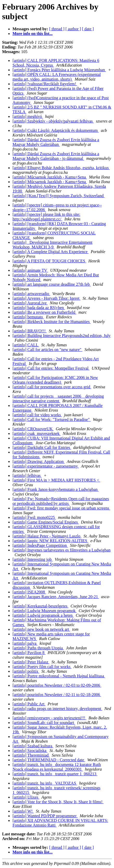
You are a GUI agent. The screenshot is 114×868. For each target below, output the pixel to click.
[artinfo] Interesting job (33, 559)
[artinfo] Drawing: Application (39, 461)
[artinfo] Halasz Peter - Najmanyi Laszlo (47, 536)
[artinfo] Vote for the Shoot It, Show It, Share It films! (58, 802)
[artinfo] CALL (26, 345)
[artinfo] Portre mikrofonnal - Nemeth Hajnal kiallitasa (59, 676)
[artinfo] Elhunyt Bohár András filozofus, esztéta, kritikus (61, 168)
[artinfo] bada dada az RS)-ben (39, 308)
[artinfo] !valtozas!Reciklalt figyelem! (45, 84)
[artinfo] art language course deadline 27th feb (52, 284)
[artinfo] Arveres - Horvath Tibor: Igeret (46, 298)
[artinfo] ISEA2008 (29, 592)
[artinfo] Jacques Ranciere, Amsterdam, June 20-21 (56, 597)
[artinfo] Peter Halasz (31, 662)
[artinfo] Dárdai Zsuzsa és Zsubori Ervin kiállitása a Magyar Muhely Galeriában (56, 142)
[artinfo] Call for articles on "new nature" (47, 350)
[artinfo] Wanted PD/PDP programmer (45, 816)
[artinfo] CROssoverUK (33, 429)
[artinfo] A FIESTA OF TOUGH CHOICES (49, 261)
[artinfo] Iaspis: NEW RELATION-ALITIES (50, 541)
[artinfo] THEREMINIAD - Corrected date (49, 760)
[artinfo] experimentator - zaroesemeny (46, 466)
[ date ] (88, 29)
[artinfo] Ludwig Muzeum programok (45, 611)
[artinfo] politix (26, 671)
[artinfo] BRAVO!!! (30, 331)
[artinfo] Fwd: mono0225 (34, 517)
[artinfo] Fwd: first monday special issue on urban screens (61, 508)
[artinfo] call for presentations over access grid (52, 387)
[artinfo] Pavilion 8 (29, 653)
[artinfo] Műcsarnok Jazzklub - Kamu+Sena (50, 177)
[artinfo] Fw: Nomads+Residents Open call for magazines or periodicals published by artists (61, 501)
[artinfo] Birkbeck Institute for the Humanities (52, 322)
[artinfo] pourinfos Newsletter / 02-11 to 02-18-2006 (57, 695)
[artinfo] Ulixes (26, 797)
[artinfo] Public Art (29, 704)
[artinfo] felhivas (27, 475)
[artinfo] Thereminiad (31, 755)
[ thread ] (57, 29)
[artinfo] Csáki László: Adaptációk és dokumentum (56, 130)
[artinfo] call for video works (37, 415)
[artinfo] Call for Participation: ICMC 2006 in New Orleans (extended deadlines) (55, 380)
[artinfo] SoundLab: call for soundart (44, 723)
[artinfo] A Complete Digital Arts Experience (50, 252)
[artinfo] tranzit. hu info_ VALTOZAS (45, 783)
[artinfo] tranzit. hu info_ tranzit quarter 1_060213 (55, 774)
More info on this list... (33, 34)
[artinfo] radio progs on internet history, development (57, 709)
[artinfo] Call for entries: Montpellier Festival (51, 368)
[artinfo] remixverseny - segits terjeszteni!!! (49, 718)
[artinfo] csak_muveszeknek (37, 433)
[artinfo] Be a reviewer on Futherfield (44, 312)
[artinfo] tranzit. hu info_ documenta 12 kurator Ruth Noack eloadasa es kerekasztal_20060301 (57, 767)
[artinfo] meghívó (28, 116)
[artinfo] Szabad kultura (33, 746)
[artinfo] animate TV (30, 270)
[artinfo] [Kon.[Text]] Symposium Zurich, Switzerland (59, 196)
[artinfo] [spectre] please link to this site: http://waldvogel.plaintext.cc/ (46, 217)
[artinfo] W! (23, 811)
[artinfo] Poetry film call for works (42, 667)
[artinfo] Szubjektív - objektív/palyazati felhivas (53, 121)
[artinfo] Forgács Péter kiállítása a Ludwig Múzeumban (59, 70)
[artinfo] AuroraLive (30, 303)
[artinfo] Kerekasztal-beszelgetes (40, 606)
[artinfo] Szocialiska (30, 751)
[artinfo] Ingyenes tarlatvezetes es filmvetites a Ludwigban (62, 550)
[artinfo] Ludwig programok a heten (43, 615)
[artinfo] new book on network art (41, 629)
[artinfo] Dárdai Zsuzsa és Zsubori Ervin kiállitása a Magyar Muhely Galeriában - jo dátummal (56, 156)
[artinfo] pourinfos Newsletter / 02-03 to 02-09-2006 (57, 685)
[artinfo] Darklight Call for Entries (42, 447)
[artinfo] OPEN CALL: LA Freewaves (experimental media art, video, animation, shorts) (57, 77)
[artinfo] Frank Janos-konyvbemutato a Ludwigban (56, 489)
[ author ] (73, 29)
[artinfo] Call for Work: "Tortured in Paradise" (52, 419)
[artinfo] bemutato (28, 317)
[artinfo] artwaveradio (31, 294)
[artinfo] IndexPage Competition (40, 545)
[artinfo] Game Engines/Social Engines (46, 522)
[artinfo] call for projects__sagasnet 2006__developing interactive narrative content (58, 399)
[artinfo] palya (25, 643)
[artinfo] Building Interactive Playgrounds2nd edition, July (62, 336)
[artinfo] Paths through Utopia (38, 648)
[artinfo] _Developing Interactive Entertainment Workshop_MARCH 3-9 (52, 245)
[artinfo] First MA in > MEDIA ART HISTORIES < (56, 480)
